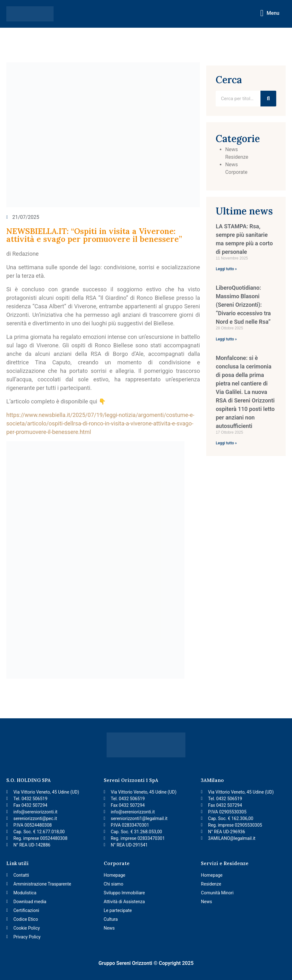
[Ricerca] (268, 99)
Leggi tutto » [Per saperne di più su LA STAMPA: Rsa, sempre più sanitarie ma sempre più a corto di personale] (226, 269)
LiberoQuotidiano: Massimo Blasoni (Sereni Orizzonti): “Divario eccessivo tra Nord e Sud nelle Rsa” (243, 305)
